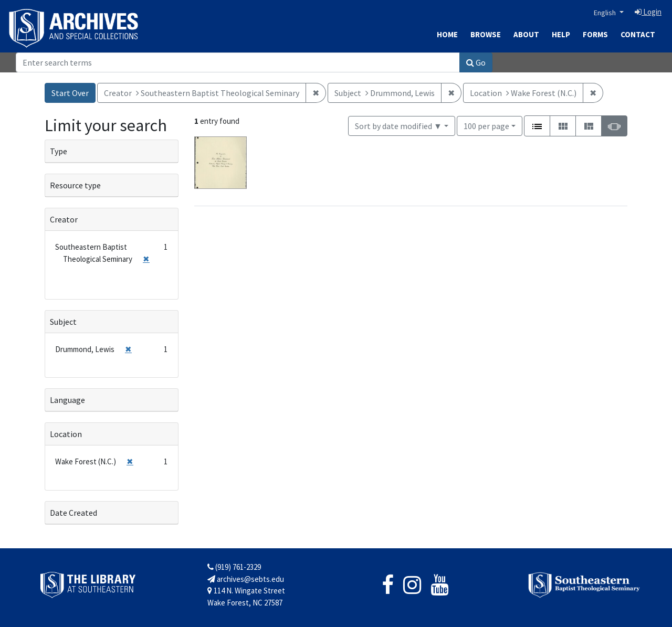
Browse (486, 34)
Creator (64, 219)
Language (67, 400)
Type (59, 151)
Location (66, 434)
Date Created (73, 513)
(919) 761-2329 (234, 567)
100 (486, 125)
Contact (638, 34)
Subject (63, 322)
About (526, 34)
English (606, 13)
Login (648, 12)
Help (561, 34)
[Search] (238, 62)
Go (476, 62)
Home (447, 34)
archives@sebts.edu (246, 579)
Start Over (70, 93)
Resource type (75, 185)
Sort (398, 126)
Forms (595, 34)
